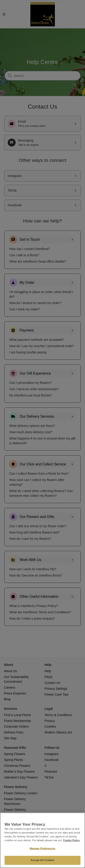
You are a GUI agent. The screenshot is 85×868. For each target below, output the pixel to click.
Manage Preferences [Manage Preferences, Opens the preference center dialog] (42, 848)
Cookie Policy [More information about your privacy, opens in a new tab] (72, 840)
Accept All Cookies (42, 860)
